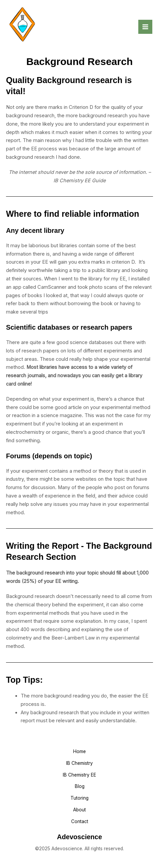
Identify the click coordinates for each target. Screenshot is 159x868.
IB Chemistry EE (79, 775)
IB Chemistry (79, 763)
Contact (80, 821)
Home (79, 751)
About (79, 810)
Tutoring (79, 798)
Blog (80, 786)
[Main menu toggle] (145, 27)
